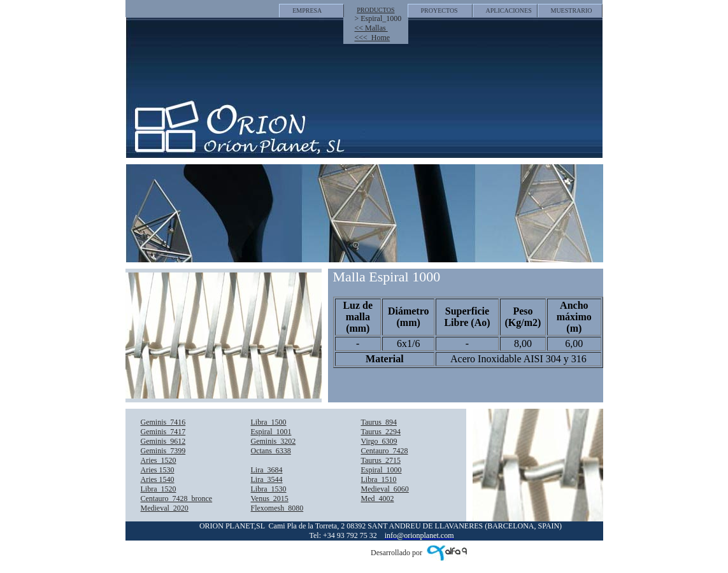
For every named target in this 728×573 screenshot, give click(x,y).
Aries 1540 (158, 479)
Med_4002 (378, 499)
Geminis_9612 (163, 441)
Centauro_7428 (385, 451)
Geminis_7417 (163, 432)
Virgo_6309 (379, 441)
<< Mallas (371, 28)
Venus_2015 (270, 499)
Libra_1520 (159, 489)
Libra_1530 (269, 489)
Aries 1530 (158, 470)
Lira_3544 (267, 479)
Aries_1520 (159, 460)
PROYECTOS (439, 11)
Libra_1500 (269, 422)
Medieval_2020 (165, 508)
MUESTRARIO (572, 11)
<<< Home (373, 38)
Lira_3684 (267, 470)
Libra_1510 (379, 479)
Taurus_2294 (381, 432)
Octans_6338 (271, 451)
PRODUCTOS (375, 10)
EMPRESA (307, 11)
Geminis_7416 (163, 422)
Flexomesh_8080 (277, 508)
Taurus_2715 (381, 460)
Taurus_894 (379, 422)
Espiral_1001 (271, 432)
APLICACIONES (509, 11)
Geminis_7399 (163, 451)
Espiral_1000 (382, 470)
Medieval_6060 (385, 489)
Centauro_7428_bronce (177, 499)
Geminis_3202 (274, 441)
